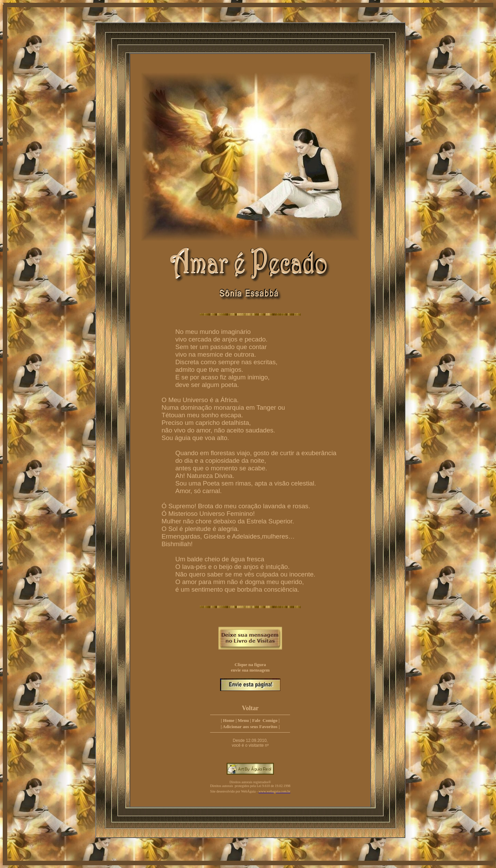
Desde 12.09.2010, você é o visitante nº (250, 743)
